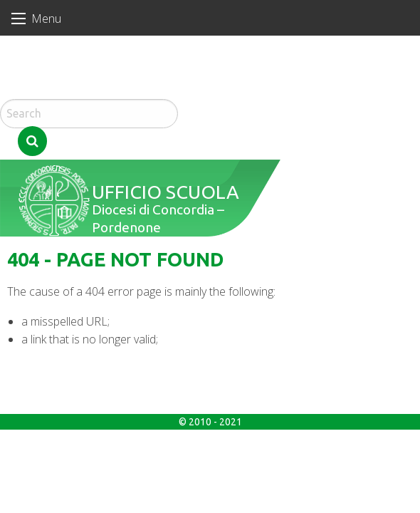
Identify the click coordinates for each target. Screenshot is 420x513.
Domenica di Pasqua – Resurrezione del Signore (71, 85)
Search (203, 89)
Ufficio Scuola (158, 128)
